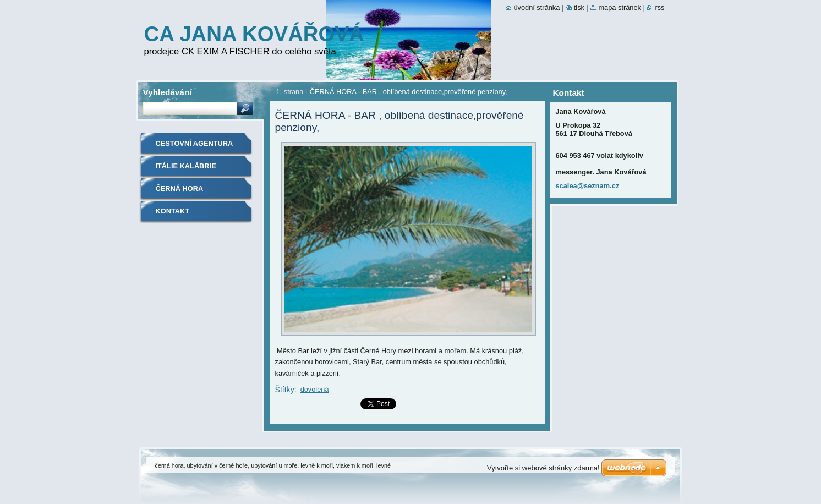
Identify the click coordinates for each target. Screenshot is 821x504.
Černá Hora (180, 188)
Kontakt (173, 211)
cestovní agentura (195, 143)
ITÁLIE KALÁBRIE (186, 166)
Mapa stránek (620, 7)
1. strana (290, 92)
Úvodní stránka (537, 7)
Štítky (285, 390)
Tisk (579, 7)
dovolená (315, 389)
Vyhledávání (168, 92)
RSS (659, 7)
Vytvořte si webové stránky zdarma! (543, 468)
